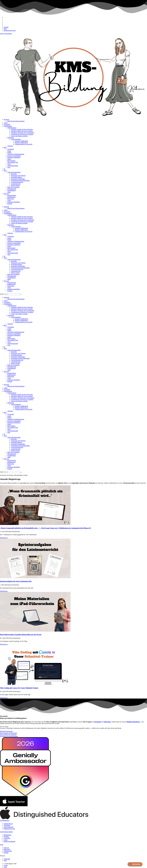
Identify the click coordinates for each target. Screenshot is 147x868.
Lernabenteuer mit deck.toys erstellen (22, 134)
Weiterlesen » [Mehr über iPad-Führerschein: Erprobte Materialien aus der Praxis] (4, 644)
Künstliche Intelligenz (14, 157)
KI (4, 169)
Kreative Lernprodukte (14, 156)
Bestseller (14, 174)
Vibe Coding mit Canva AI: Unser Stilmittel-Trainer (19, 688)
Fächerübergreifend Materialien (20, 181)
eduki (9, 192)
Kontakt (10, 204)
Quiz (9, 167)
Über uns (6, 194)
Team (2, 845)
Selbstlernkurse (12, 128)
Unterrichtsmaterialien (14, 172)
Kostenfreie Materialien (18, 179)
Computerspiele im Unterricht (24, 144)
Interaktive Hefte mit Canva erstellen (22, 131)
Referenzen (11, 199)
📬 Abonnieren (135, 864)
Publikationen (11, 197)
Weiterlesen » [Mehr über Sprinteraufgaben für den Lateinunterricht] (4, 591)
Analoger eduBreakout (21, 141)
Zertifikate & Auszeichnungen (9, 736)
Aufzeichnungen (16, 139)
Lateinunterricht (16, 184)
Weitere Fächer (15, 185)
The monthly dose (13, 162)
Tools (9, 164)
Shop (5, 171)
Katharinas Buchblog (14, 202)
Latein (6, 123)
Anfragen (10, 146)
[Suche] (21, 295)
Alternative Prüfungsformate (16, 154)
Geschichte (7, 124)
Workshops (11, 138)
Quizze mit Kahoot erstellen (19, 136)
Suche (2, 294)
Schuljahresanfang (16, 177)
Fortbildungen (8, 126)
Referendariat (11, 161)
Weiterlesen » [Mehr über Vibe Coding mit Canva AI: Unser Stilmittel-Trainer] (4, 698)
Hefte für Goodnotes (13, 187)
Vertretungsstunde (13, 166)
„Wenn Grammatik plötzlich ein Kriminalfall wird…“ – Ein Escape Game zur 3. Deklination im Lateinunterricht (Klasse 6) (45, 528)
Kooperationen (12, 195)
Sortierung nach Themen (18, 176)
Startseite (6, 119)
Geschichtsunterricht (17, 182)
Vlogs (9, 200)
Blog (5, 148)
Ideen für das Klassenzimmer (16, 121)
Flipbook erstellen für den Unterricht (22, 129)
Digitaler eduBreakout (21, 143)
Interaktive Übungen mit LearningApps (23, 133)
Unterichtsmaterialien (6, 832)
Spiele (9, 159)
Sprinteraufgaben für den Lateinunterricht (16, 581)
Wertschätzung (12, 189)
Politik (9, 152)
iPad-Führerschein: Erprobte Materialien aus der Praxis (21, 635)
